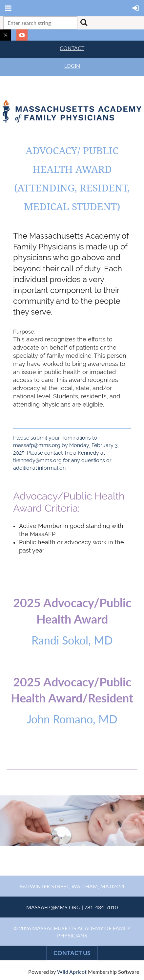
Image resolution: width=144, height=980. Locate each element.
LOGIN (72, 66)
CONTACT (72, 48)
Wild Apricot (72, 972)
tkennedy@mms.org (37, 460)
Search (84, 22)
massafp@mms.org (37, 445)
